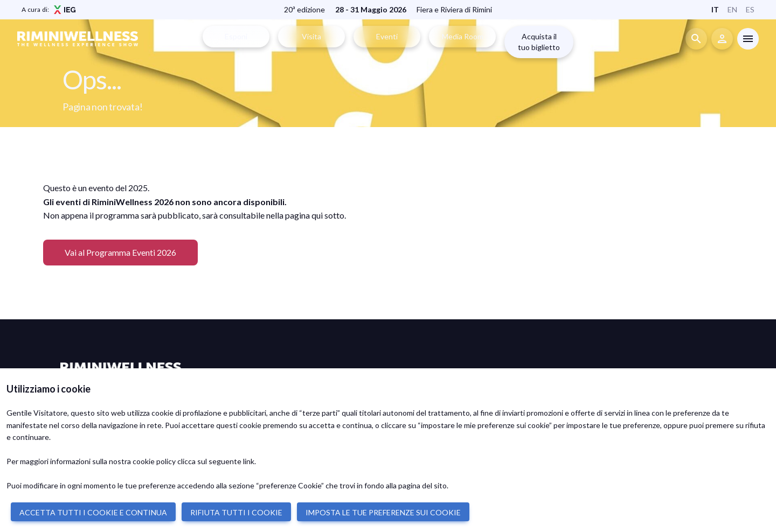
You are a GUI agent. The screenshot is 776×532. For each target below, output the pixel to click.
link (249, 461)
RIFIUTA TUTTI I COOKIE (236, 512)
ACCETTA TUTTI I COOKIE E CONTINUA (93, 512)
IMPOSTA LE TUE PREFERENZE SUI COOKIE (383, 512)
